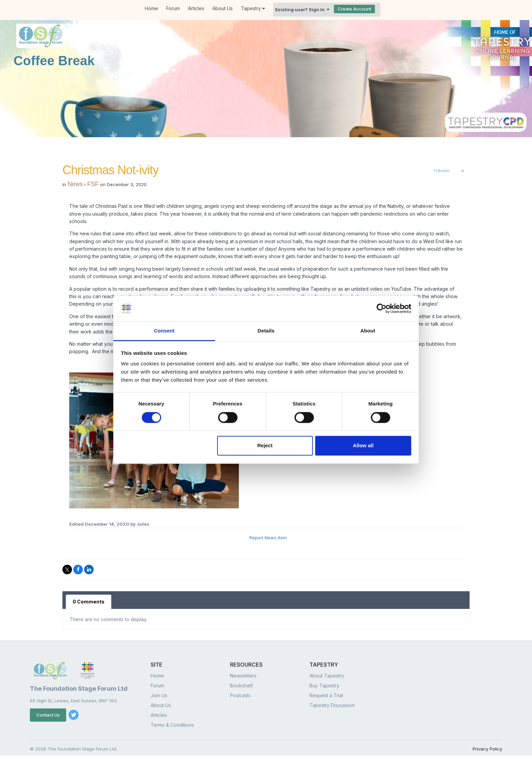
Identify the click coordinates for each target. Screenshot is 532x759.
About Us (223, 8)
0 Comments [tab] (89, 602)
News (75, 184)
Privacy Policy (487, 749)
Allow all (363, 446)
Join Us (159, 695)
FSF (93, 184)
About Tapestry (327, 676)
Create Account (354, 9)
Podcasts (240, 695)
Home (151, 8)
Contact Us (48, 715)
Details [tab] (266, 331)
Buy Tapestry (324, 685)
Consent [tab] (164, 331)
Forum (173, 8)
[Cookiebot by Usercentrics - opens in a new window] (382, 308)
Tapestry (253, 8)
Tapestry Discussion (332, 705)
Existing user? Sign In (302, 10)
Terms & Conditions (172, 725)
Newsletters (243, 676)
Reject (265, 446)
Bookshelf (241, 685)
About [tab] (368, 331)
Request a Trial (326, 695)
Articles (196, 8)
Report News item (268, 538)
